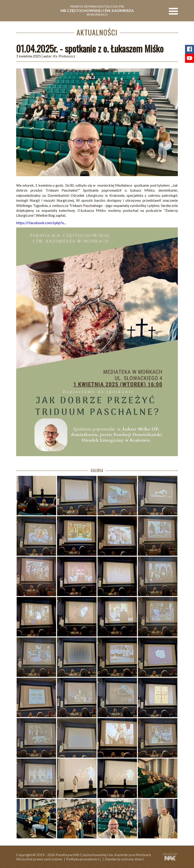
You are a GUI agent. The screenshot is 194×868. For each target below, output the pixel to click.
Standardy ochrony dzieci (124, 859)
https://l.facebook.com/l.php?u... (41, 223)
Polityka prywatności (83, 859)
